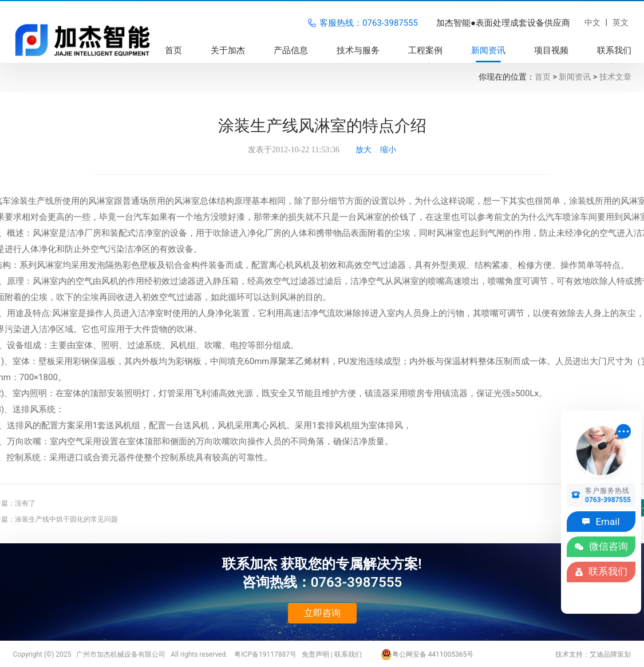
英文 (621, 22)
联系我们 (348, 654)
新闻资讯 (575, 77)
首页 (543, 77)
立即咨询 (322, 613)
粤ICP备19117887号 (265, 654)
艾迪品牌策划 (610, 654)
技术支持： (572, 654)
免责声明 (315, 654)
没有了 (25, 503)
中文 (592, 22)
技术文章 (615, 77)
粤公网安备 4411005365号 (427, 654)
